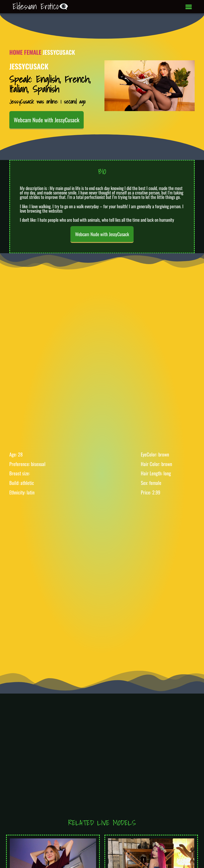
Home (16, 52)
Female (33, 52)
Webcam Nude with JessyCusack (47, 120)
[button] (188, 7)
